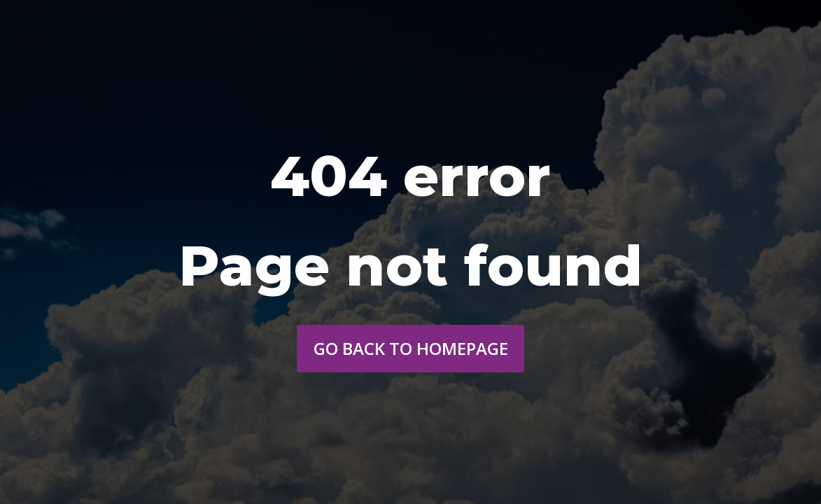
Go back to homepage (411, 348)
